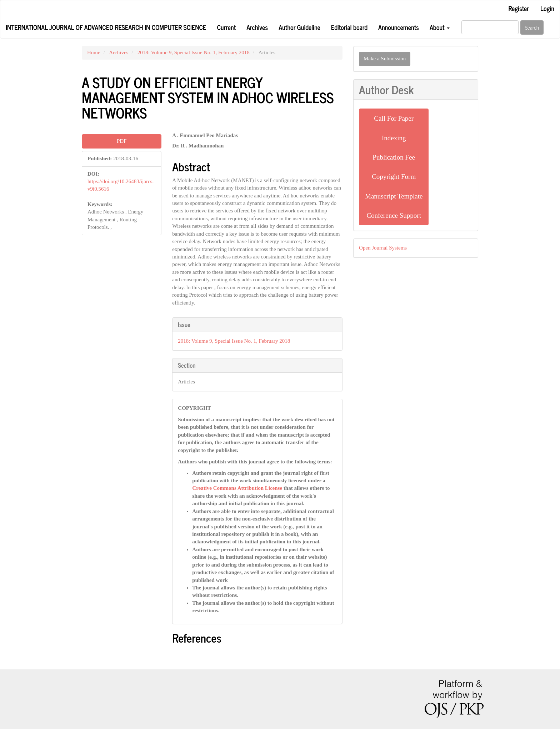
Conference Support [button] (394, 215)
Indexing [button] (394, 138)
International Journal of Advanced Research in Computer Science (106, 27)
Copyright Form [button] (394, 177)
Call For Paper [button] (394, 118)
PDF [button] (122, 141)
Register (519, 8)
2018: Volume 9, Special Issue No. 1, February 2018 (194, 52)
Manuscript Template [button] (394, 196)
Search (532, 27)
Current (226, 27)
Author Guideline (299, 27)
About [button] (440, 27)
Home (94, 52)
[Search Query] (490, 27)
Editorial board (349, 27)
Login (547, 8)
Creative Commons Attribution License (237, 488)
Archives (257, 27)
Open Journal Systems (383, 248)
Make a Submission (385, 59)
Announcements (399, 27)
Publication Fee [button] (394, 157)
